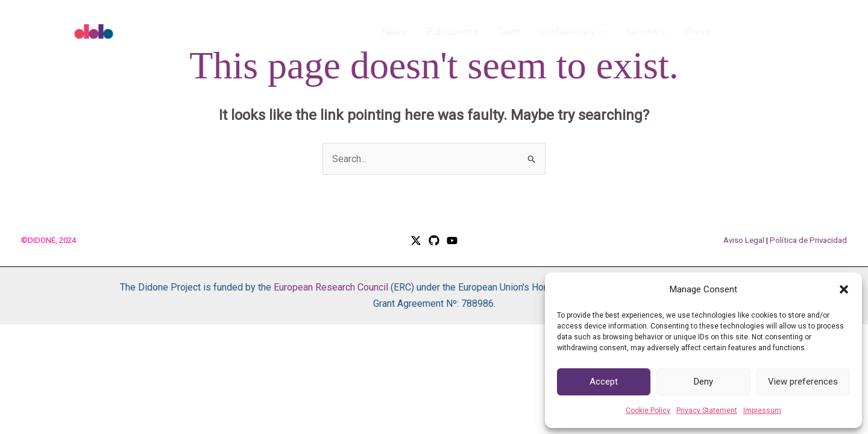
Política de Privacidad (808, 240)
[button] (844, 289)
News (395, 32)
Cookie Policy (648, 410)
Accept (604, 382)
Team (509, 32)
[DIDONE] (121, 31)
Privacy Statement (707, 410)
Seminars (646, 32)
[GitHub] (434, 241)
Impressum (762, 410)
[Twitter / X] (416, 241)
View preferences (803, 382)
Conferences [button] (573, 32)
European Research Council (331, 287)
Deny (703, 382)
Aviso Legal (744, 240)
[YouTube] (452, 241)
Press (698, 32)
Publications (452, 32)
